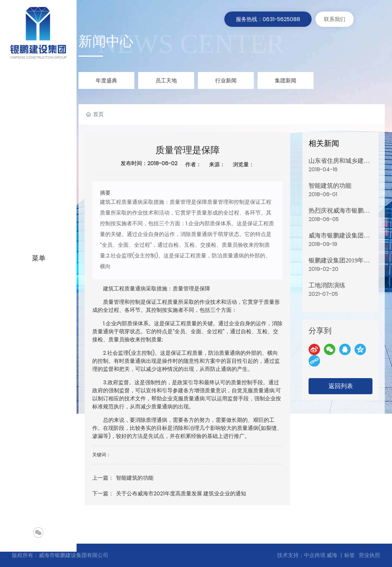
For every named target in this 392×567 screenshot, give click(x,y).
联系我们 (335, 19)
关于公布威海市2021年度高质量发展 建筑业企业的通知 (181, 493)
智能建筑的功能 (135, 478)
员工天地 (166, 80)
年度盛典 (106, 80)
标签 (350, 555)
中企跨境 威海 (321, 555)
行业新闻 (226, 80)
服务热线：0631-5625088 (268, 19)
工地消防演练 (327, 285)
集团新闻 (286, 80)
